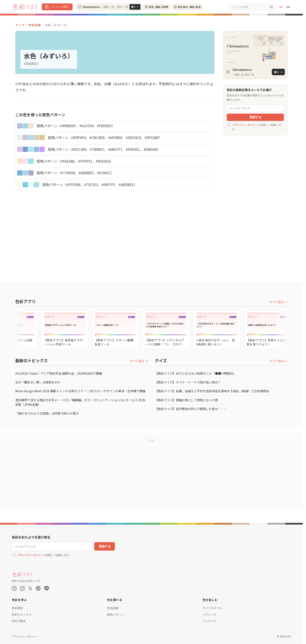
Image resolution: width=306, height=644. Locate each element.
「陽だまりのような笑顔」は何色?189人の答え (47, 413)
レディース (209, 614)
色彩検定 (17, 608)
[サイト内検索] (248, 7)
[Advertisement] (255, 205)
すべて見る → (278, 302)
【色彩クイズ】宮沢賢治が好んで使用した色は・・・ (191, 409)
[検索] (271, 7)
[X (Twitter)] (30, 588)
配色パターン (115, 614)
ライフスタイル (212, 608)
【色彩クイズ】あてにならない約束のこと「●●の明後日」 (195, 373)
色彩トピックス (22, 614)
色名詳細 (35, 25)
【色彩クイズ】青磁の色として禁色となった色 (186, 400)
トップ (20, 25)
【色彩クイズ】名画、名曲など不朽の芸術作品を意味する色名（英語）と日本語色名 (212, 391)
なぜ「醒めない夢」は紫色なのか (38, 382)
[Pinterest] (38, 588)
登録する (255, 117)
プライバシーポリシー (245, 125)
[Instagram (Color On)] (14, 588)
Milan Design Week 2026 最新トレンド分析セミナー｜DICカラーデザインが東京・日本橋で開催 (80, 391)
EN (288, 7)
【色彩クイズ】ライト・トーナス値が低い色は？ (188, 382)
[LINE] (47, 588)
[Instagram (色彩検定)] (22, 588)
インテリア (209, 621)
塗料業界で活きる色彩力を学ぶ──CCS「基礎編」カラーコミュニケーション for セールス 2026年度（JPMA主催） (80, 402)
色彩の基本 (19, 621)
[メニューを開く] (57, 7)
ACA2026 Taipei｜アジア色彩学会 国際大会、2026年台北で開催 (59, 373)
